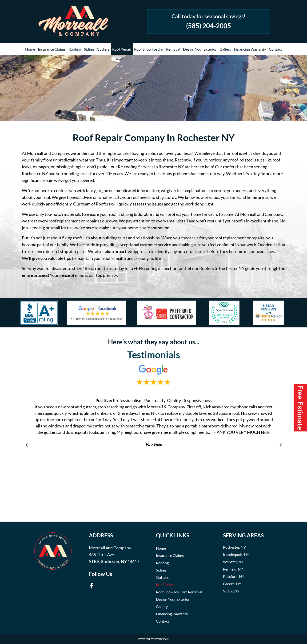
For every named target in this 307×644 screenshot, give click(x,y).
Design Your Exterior (200, 49)
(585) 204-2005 (209, 26)
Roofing (75, 49)
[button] (27, 445)
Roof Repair (122, 49)
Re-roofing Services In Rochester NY (151, 167)
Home (30, 49)
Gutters (103, 49)
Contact (275, 49)
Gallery (225, 49)
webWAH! (162, 639)
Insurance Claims (52, 49)
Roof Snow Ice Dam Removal (157, 49)
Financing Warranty (250, 49)
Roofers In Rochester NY (222, 268)
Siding (89, 49)
